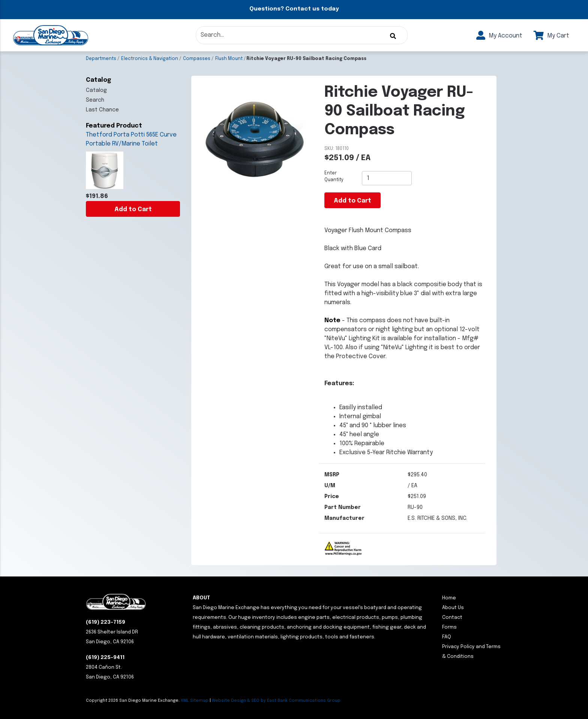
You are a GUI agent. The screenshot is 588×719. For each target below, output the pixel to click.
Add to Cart (133, 209)
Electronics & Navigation (150, 59)
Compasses (197, 59)
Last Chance (102, 110)
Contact (452, 618)
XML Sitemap (195, 701)
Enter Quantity (334, 177)
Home (449, 598)
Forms (449, 627)
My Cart (551, 36)
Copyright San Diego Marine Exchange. (133, 701)
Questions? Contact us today (294, 9)
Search (95, 100)
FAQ (447, 637)
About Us (453, 608)
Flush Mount (229, 59)
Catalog (96, 90)
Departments (101, 59)
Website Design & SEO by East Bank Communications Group (276, 701)
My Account (499, 36)
